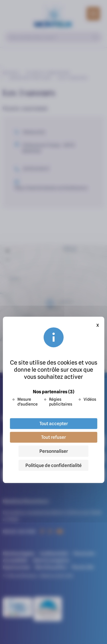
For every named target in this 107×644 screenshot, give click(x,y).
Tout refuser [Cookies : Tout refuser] (53, 437)
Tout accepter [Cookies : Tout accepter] (54, 423)
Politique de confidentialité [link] (53, 465)
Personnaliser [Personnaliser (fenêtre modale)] (54, 451)
